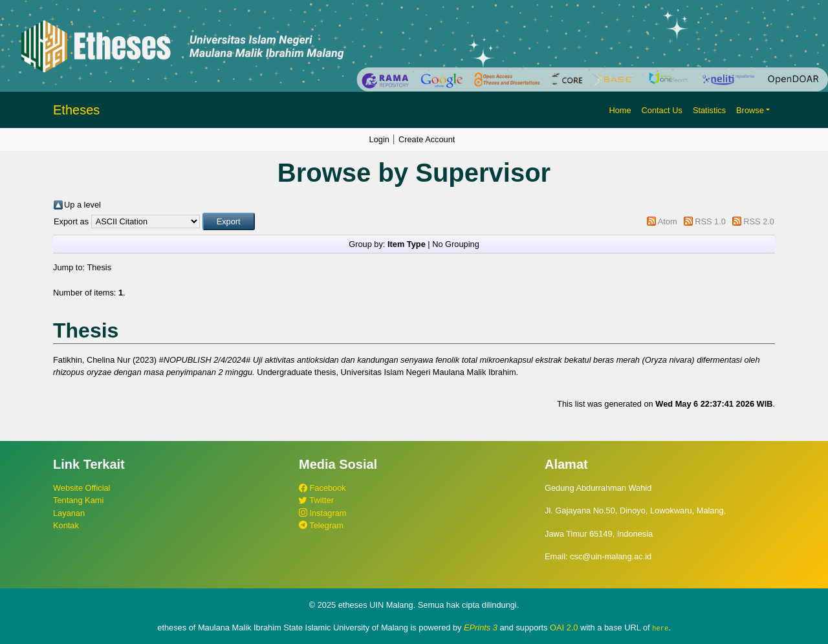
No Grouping (456, 244)
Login (379, 139)
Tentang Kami (78, 500)
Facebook (322, 488)
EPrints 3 (481, 628)
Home (620, 110)
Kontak (66, 525)
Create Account (427, 139)
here (660, 628)
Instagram (322, 513)
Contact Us (662, 110)
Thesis (99, 267)
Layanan (69, 513)
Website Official (82, 488)
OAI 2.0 (564, 628)
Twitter (316, 500)
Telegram (321, 525)
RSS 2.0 (759, 221)
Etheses (76, 110)
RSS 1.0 (710, 221)
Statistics (709, 110)
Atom (668, 221)
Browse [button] (750, 110)
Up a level (82, 205)
